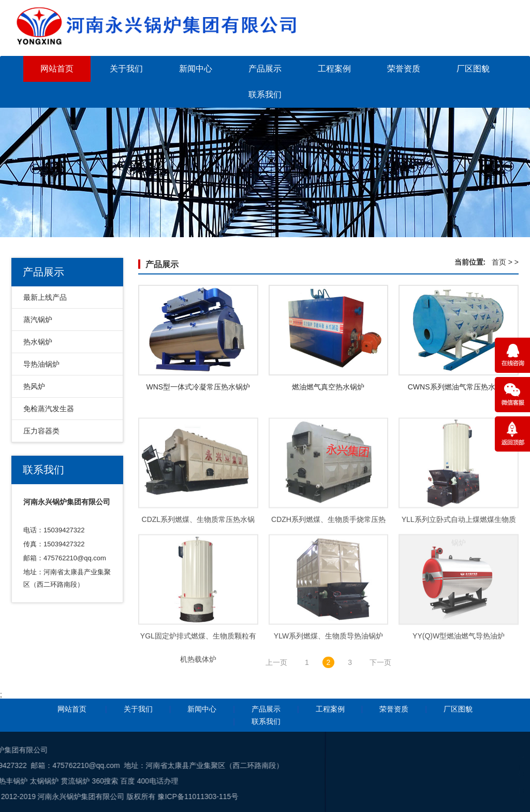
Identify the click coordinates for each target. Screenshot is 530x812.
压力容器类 (41, 431)
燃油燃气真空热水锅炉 (328, 388)
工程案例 (334, 69)
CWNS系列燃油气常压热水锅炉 (459, 388)
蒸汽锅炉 (38, 320)
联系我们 (265, 95)
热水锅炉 (38, 342)
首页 (499, 262)
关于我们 (126, 69)
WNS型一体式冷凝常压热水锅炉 (198, 388)
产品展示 (265, 69)
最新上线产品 (45, 297)
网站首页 (57, 69)
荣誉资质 (404, 69)
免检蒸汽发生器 (49, 409)
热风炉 (34, 386)
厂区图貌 (473, 69)
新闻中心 (196, 69)
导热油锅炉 (41, 364)
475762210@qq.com (75, 558)
